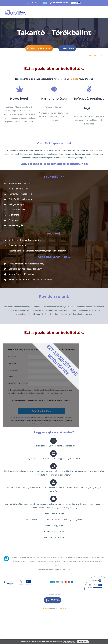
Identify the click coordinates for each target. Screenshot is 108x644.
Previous (93, 56)
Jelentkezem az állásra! (39, 48)
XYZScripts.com (62, 603)
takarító (74, 79)
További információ (69, 642)
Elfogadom (83, 642)
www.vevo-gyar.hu (54, 559)
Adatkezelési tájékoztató (54, 589)
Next (101, 56)
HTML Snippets (46, 603)
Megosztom (67, 48)
